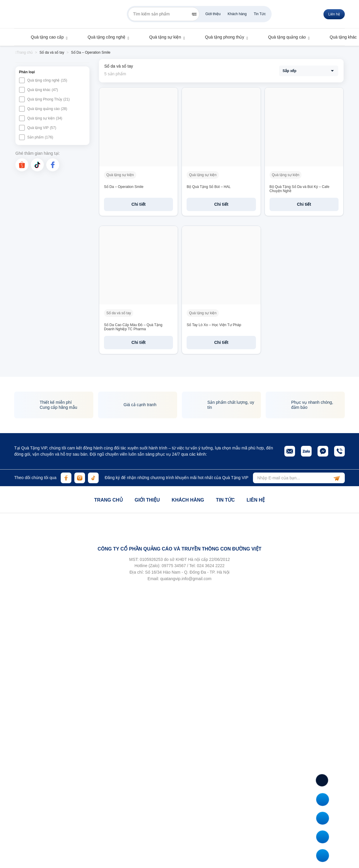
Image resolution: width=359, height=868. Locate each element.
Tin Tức (260, 14)
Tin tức (225, 500)
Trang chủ (108, 500)
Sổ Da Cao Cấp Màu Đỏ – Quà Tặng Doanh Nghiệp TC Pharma (133, 327)
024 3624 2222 (211, 566)
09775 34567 (174, 566)
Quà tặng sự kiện (162, 37)
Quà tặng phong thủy (222, 37)
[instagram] (80, 478)
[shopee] (22, 165)
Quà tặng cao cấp (44, 37)
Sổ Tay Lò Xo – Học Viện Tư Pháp (214, 325)
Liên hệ (334, 14)
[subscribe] (337, 478)
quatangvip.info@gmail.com (186, 579)
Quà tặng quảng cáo (284, 37)
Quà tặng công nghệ (104, 37)
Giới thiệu (213, 14)
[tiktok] (37, 165)
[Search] (194, 14)
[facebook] (53, 165)
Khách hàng (237, 14)
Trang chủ (24, 52)
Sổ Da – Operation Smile (124, 187)
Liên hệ (255, 500)
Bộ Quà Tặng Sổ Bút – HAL (209, 187)
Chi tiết (139, 204)
